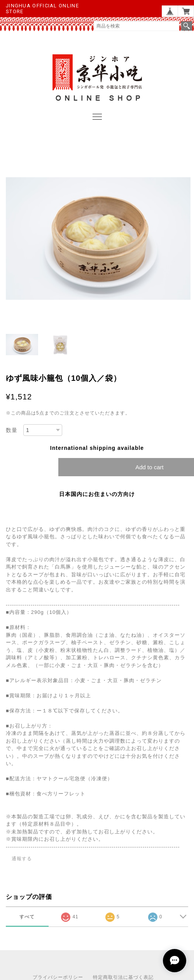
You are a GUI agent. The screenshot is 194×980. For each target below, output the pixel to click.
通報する (22, 859)
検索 (187, 26)
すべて (27, 917)
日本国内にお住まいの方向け (97, 494)
